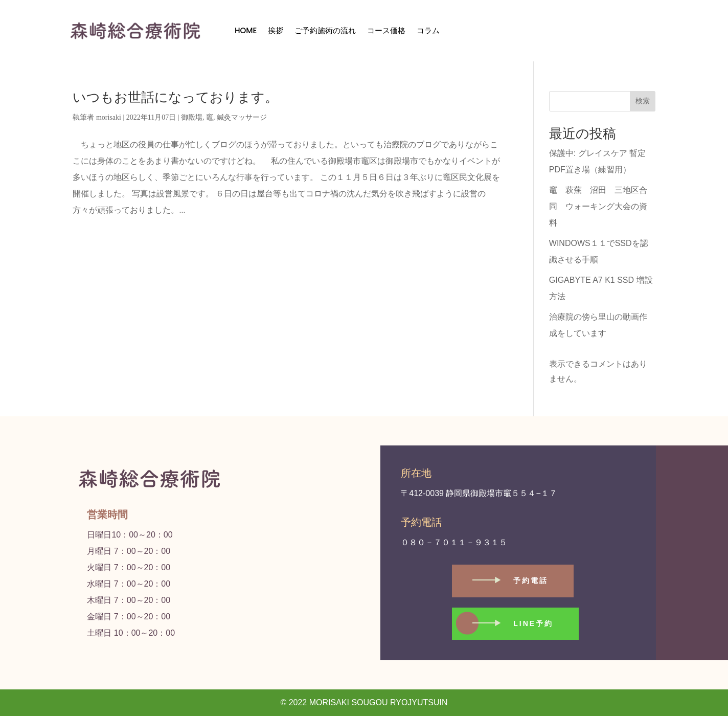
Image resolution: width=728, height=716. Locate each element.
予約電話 (531, 580)
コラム (428, 30)
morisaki (109, 117)
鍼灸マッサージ (242, 117)
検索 (643, 101)
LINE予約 (533, 623)
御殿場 (192, 117)
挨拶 (276, 30)
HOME (246, 30)
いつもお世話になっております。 (175, 97)
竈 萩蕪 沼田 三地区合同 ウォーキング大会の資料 (598, 206)
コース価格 (386, 30)
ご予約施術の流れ (325, 30)
